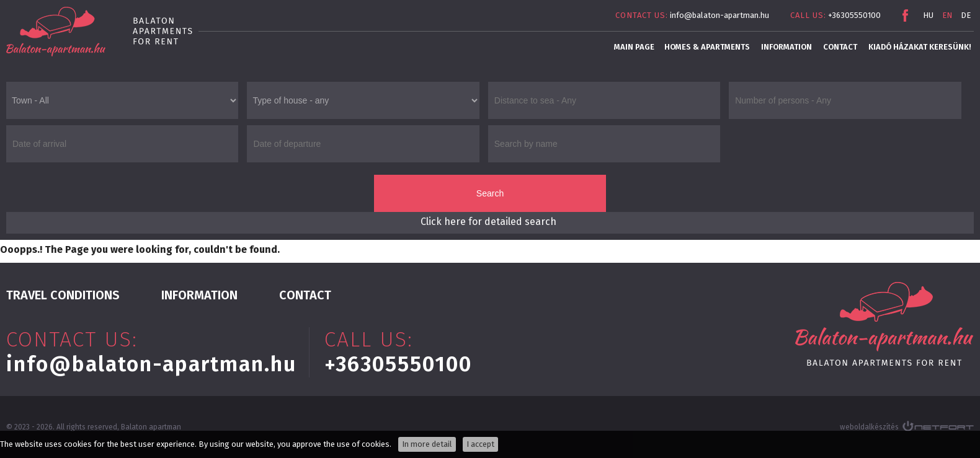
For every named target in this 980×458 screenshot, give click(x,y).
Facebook (905, 15)
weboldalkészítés (869, 427)
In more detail (427, 444)
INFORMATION (786, 47)
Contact (840, 47)
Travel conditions (63, 295)
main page (634, 47)
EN (947, 15)
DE (966, 15)
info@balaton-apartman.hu (719, 15)
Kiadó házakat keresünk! (920, 47)
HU (928, 15)
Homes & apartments (707, 47)
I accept (480, 444)
